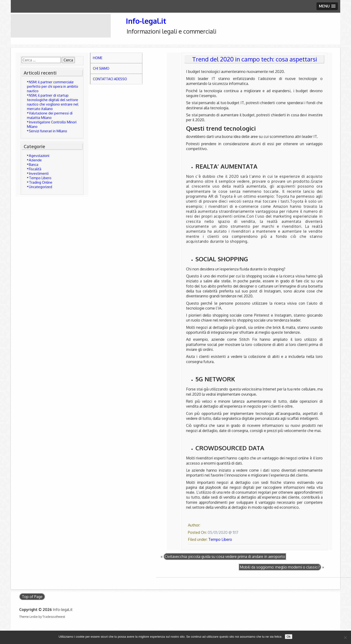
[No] (345, 637)
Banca (34, 165)
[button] (327, 6)
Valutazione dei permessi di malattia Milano (50, 115)
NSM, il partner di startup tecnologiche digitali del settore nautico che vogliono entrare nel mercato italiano (53, 102)
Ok (289, 637)
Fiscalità (35, 169)
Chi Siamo (101, 68)
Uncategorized (40, 187)
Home (98, 58)
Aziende (35, 160)
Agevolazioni (39, 156)
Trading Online (41, 182)
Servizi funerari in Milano (48, 131)
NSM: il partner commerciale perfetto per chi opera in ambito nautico (53, 86)
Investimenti (39, 173)
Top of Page (32, 597)
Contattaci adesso (110, 79)
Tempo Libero (40, 178)
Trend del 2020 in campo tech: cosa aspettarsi (255, 59)
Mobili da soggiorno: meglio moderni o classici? (280, 567)
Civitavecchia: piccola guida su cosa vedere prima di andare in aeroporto (225, 557)
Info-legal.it (146, 21)
